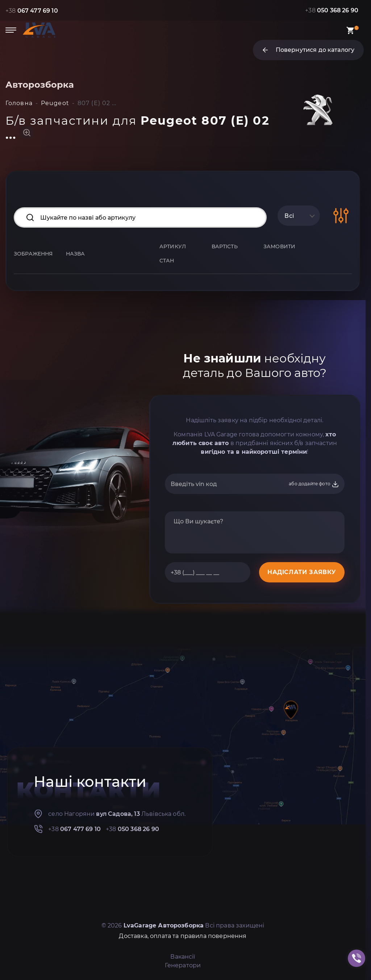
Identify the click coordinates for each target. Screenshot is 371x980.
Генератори (183, 965)
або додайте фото (314, 484)
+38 (32, 11)
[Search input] (140, 217)
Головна (19, 103)
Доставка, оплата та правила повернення (183, 936)
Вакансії (183, 957)
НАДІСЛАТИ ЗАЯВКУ (302, 572)
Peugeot (55, 103)
